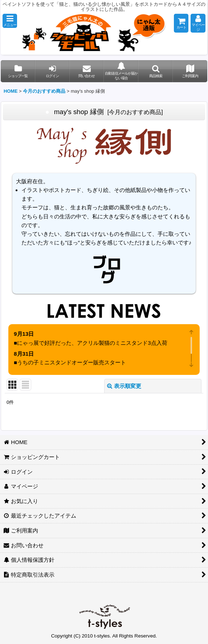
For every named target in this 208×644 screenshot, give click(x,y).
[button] (10, 21)
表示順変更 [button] (124, 386)
